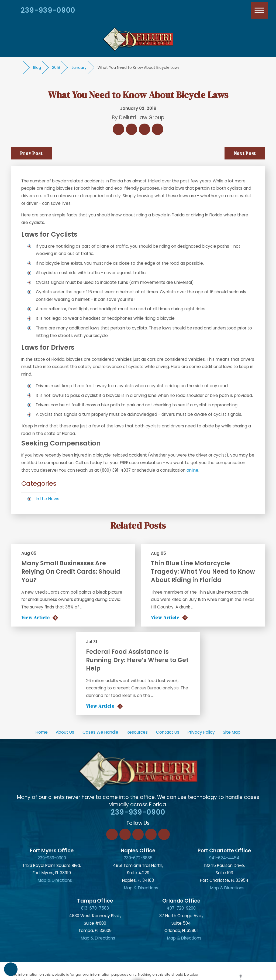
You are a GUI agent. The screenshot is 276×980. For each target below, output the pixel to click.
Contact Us (168, 732)
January (79, 67)
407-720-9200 (181, 908)
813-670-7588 (95, 908)
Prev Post (31, 153)
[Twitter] (138, 834)
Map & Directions (55, 880)
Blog (37, 67)
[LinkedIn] (125, 834)
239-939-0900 (48, 10)
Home (42, 732)
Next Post (245, 153)
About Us (65, 732)
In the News (48, 499)
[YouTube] (164, 834)
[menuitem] (42, 732)
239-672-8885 (138, 858)
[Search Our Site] (10, 11)
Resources (137, 732)
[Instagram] (151, 834)
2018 (56, 67)
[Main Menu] (260, 11)
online (192, 470)
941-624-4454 (224, 858)
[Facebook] (112, 834)
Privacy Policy (201, 732)
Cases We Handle (100, 732)
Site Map (232, 732)
